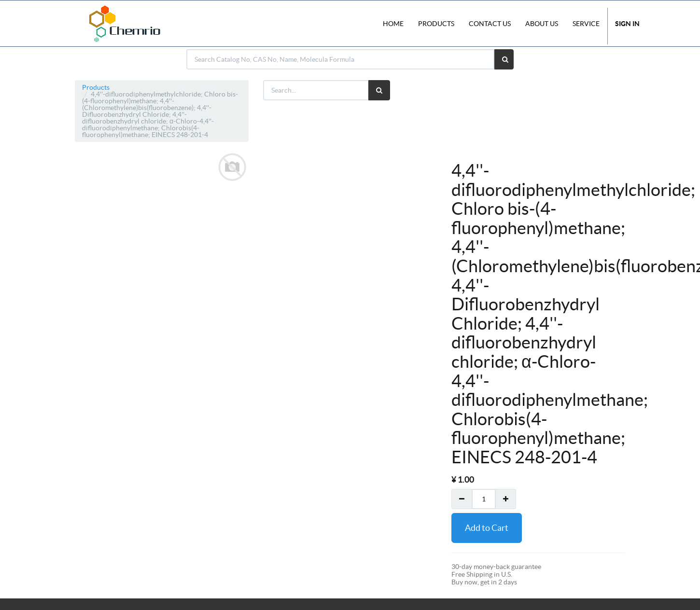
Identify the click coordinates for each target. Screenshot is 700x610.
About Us (542, 24)
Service (586, 24)
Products (96, 87)
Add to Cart (487, 528)
